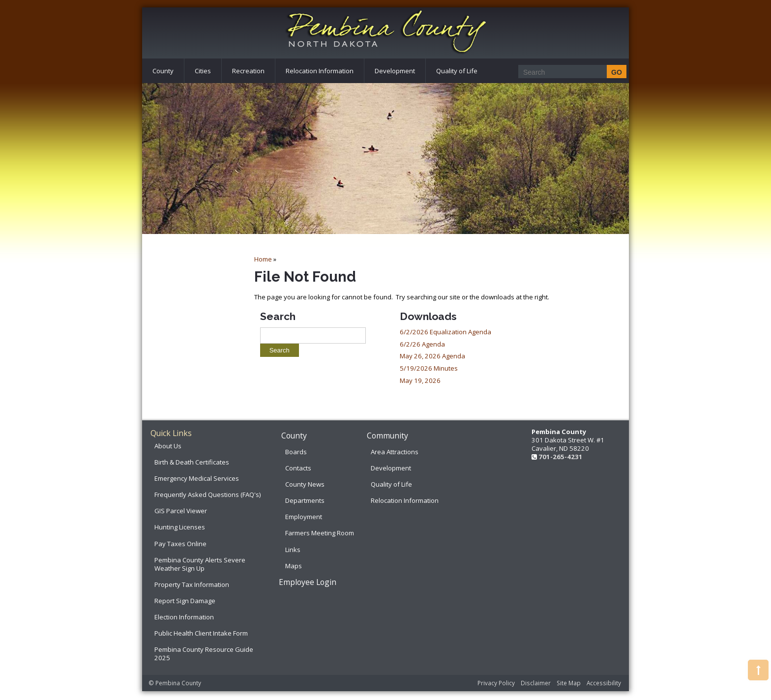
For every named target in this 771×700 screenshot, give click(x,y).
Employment (304, 517)
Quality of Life (457, 71)
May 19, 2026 (420, 380)
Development (395, 71)
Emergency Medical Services (197, 478)
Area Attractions (395, 452)
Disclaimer (536, 683)
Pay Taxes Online (180, 544)
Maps (294, 566)
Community (387, 436)
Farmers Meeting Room (320, 533)
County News (305, 484)
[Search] (570, 72)
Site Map (569, 683)
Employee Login (308, 582)
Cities (203, 71)
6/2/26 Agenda (422, 344)
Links (293, 550)
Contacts (298, 468)
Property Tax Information (192, 584)
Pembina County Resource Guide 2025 (204, 654)
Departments (305, 500)
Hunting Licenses (180, 527)
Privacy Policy (496, 683)
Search (278, 316)
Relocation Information (320, 71)
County (163, 71)
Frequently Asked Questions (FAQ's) (208, 495)
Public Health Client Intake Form (201, 633)
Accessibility (604, 683)
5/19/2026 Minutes (429, 368)
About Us (168, 446)
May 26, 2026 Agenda (432, 356)
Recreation (248, 71)
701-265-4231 (561, 457)
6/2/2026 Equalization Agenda (445, 332)
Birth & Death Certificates (192, 462)
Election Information (184, 617)
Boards (296, 452)
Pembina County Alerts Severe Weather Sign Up (200, 564)
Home (263, 259)
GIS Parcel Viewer (181, 511)
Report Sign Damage (185, 601)
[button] (758, 670)
